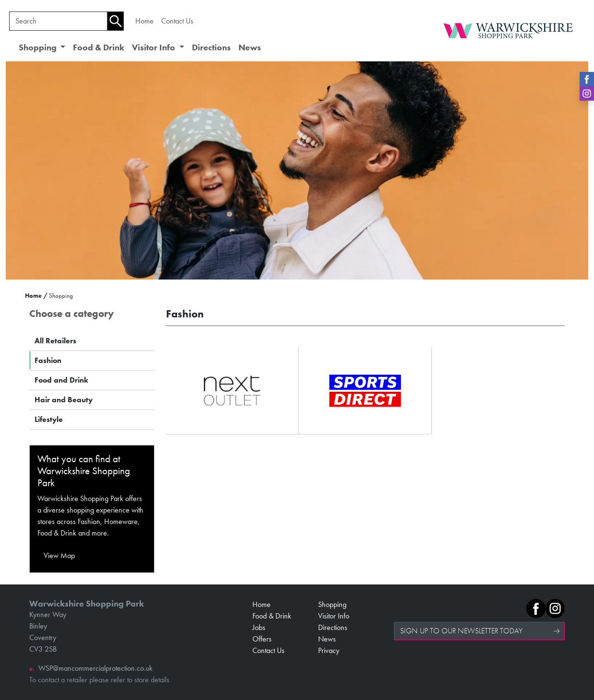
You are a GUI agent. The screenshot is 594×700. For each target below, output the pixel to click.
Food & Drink (99, 47)
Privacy (329, 650)
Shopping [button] (39, 47)
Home (144, 21)
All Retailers (55, 341)
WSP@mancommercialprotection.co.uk (95, 668)
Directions (211, 47)
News (250, 47)
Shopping (332, 604)
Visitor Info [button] (154, 47)
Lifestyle (49, 419)
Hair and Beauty (64, 400)
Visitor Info (334, 616)
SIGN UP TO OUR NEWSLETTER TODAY (461, 631)
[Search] (58, 21)
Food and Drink (61, 380)
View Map (59, 555)
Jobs (259, 627)
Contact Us (177, 21)
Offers (262, 639)
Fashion (48, 360)
